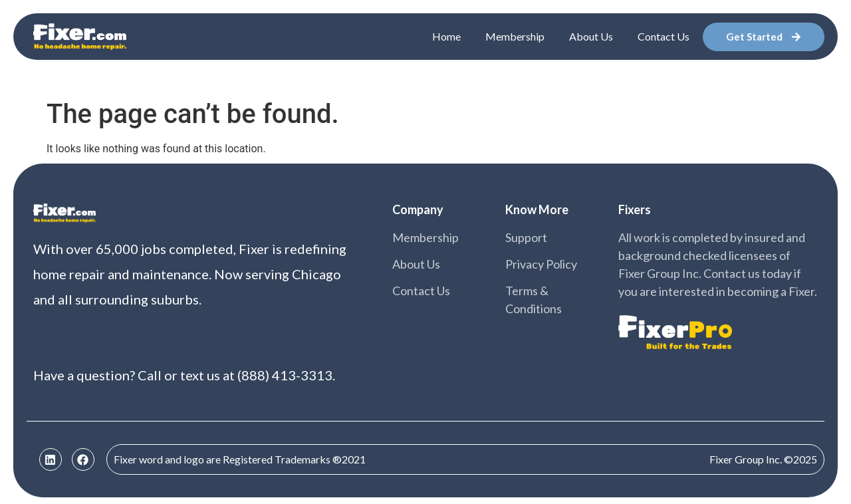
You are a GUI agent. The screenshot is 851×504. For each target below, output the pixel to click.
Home (446, 36)
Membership (515, 36)
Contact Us (664, 36)
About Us (591, 36)
